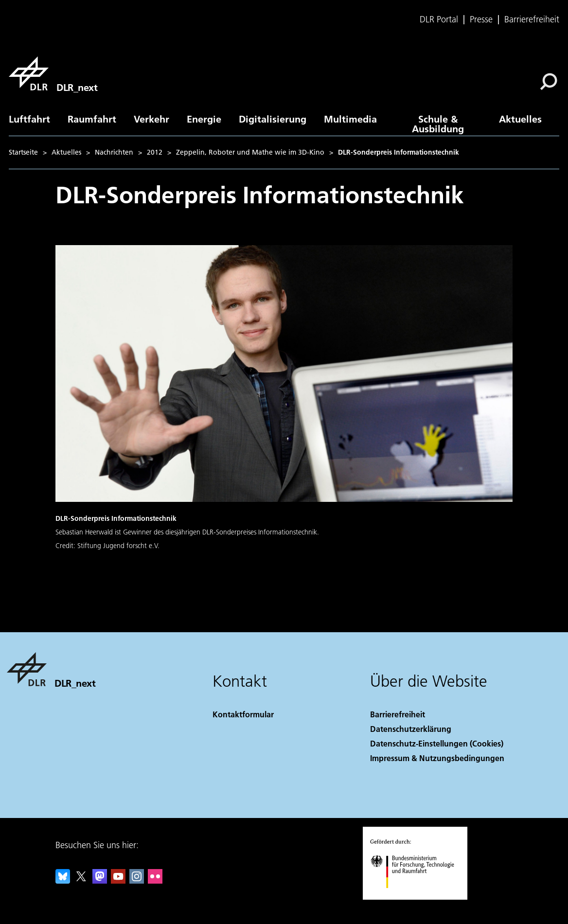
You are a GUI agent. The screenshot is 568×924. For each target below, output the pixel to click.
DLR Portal (439, 19)
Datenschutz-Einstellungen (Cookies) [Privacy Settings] (437, 743)
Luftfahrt (29, 119)
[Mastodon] (100, 880)
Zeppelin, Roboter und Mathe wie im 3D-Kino (250, 152)
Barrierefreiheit (532, 19)
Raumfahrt (92, 119)
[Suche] (549, 82)
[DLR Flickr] (155, 880)
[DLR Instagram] (137, 880)
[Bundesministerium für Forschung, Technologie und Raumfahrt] (417, 897)
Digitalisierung (273, 119)
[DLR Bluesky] (63, 880)
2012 (155, 152)
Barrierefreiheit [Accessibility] (398, 714)
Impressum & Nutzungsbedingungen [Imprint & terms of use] (437, 758)
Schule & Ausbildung (438, 124)
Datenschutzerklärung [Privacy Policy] (411, 729)
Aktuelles (520, 119)
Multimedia (350, 119)
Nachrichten (114, 152)
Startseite (23, 152)
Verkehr (151, 119)
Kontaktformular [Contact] (243, 714)
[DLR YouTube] (118, 880)
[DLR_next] (53, 73)
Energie (204, 119)
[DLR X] (81, 880)
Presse (481, 19)
